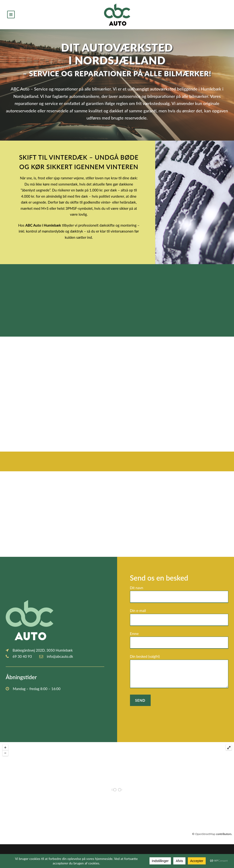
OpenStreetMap (205, 834)
